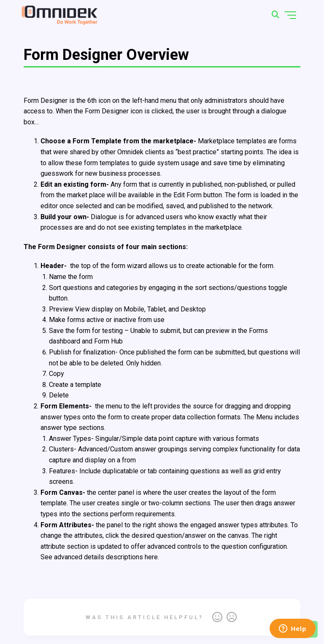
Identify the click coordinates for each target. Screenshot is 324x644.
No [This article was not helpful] (232, 617)
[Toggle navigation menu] (290, 15)
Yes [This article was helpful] (217, 617)
